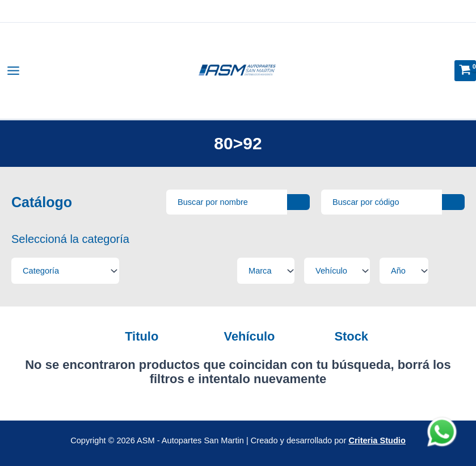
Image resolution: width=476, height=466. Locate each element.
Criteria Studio (377, 440)
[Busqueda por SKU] (382, 202)
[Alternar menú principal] (13, 71)
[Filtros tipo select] (65, 271)
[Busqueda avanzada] (227, 202)
